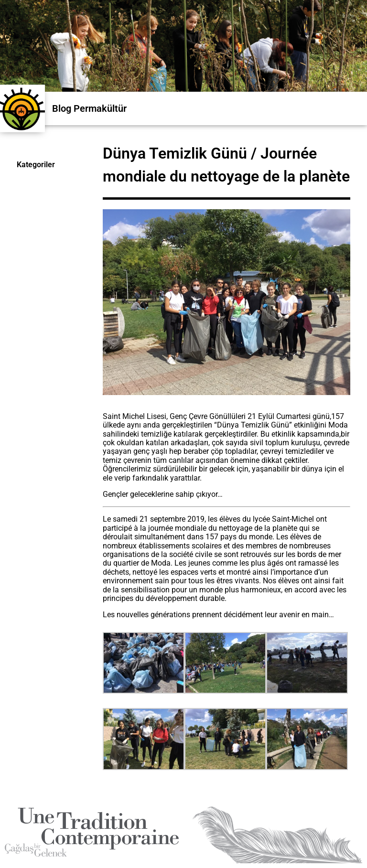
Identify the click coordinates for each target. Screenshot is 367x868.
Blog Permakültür (89, 108)
